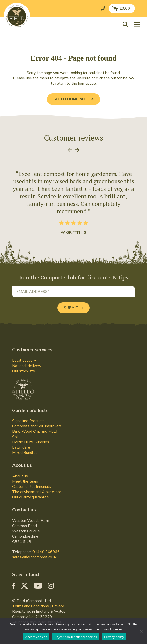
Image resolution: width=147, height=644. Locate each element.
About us (20, 476)
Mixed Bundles (25, 453)
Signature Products (28, 421)
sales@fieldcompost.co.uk (34, 557)
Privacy (58, 606)
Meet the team (25, 481)
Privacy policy (114, 637)
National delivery (27, 366)
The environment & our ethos (37, 492)
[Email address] (73, 292)
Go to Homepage (73, 99)
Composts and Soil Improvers (37, 426)
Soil (15, 437)
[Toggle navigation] (137, 24)
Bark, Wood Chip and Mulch (35, 431)
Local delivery (24, 361)
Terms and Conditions (31, 606)
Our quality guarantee (31, 497)
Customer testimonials (32, 487)
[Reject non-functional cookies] (141, 631)
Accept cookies (36, 637)
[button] (127, 24)
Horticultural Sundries (31, 442)
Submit (73, 308)
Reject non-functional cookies (76, 637)
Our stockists (24, 371)
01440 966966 (46, 552)
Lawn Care (21, 447)
